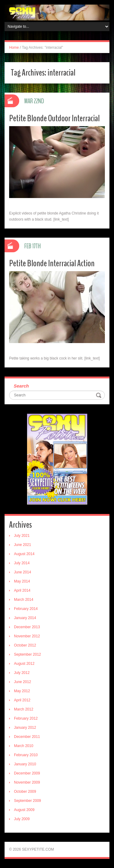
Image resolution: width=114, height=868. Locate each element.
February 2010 (26, 755)
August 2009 (24, 810)
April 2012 (22, 700)
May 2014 (22, 581)
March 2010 (24, 746)
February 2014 (26, 609)
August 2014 (24, 554)
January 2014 (25, 618)
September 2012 (28, 654)
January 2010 (25, 764)
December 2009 (27, 773)
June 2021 (22, 545)
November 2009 (27, 782)
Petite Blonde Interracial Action (52, 263)
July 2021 (22, 536)
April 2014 (22, 590)
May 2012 (22, 691)
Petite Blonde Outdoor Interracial (54, 118)
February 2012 (26, 718)
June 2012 (22, 682)
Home (14, 48)
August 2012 (24, 664)
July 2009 (22, 819)
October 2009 (25, 792)
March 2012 (24, 709)
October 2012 (25, 645)
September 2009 (28, 801)
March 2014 (24, 600)
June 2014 (22, 572)
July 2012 (22, 673)
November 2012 (27, 636)
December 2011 (27, 737)
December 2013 (27, 627)
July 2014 (22, 563)
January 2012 (25, 728)
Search (21, 386)
